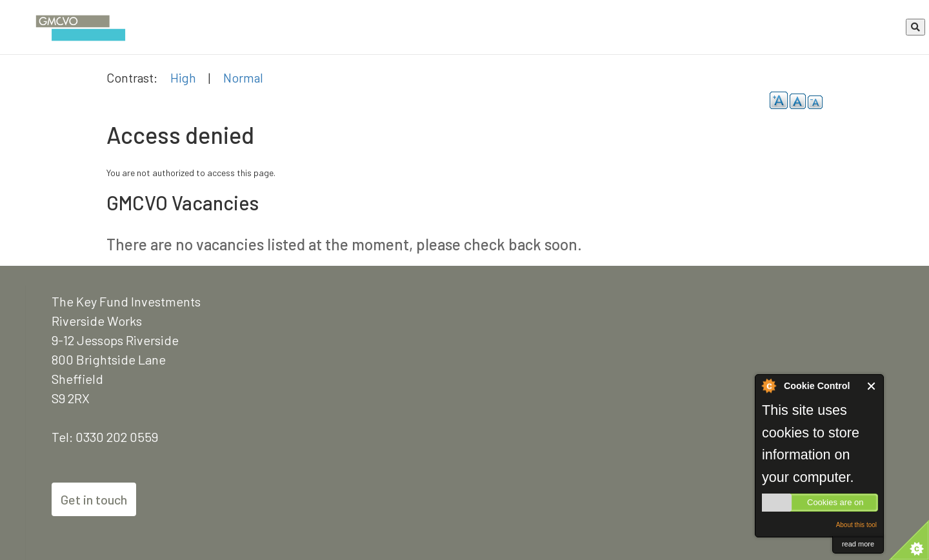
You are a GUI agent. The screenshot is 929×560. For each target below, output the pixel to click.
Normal (243, 77)
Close (872, 386)
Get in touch (94, 499)
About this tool (856, 525)
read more (858, 544)
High (183, 77)
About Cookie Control (768, 386)
